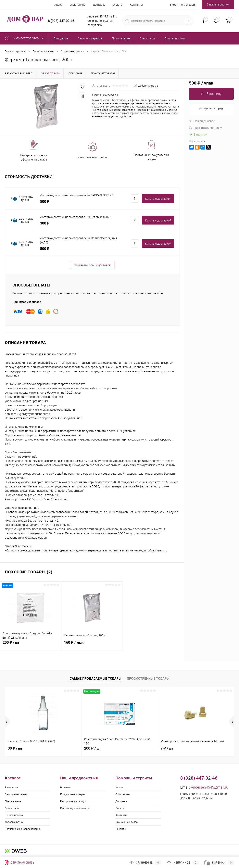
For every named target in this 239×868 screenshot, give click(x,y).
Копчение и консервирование (23, 829)
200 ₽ (31, 645)
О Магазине (78, 5)
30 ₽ (15, 748)
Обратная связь (20, 863)
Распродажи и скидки (73, 801)
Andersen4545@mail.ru (210, 787)
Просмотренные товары (148, 679)
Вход (173, 5)
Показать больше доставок (92, 265)
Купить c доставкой (158, 199)
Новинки (65, 787)
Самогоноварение (16, 794)
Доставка (99, 5)
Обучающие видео (127, 822)
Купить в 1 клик (212, 109)
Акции (59, 5)
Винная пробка (14, 815)
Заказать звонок (218, 4)
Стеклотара (12, 808)
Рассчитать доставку (205, 128)
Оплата (118, 5)
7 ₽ (167, 748)
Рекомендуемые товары (75, 808)
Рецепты (121, 829)
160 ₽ (92, 645)
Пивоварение (13, 801)
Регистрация (188, 5)
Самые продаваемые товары (96, 679)
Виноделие (11, 787)
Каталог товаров (26, 38)
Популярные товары (72, 794)
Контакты (136, 5)
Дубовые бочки (14, 822)
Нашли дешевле (202, 121)
